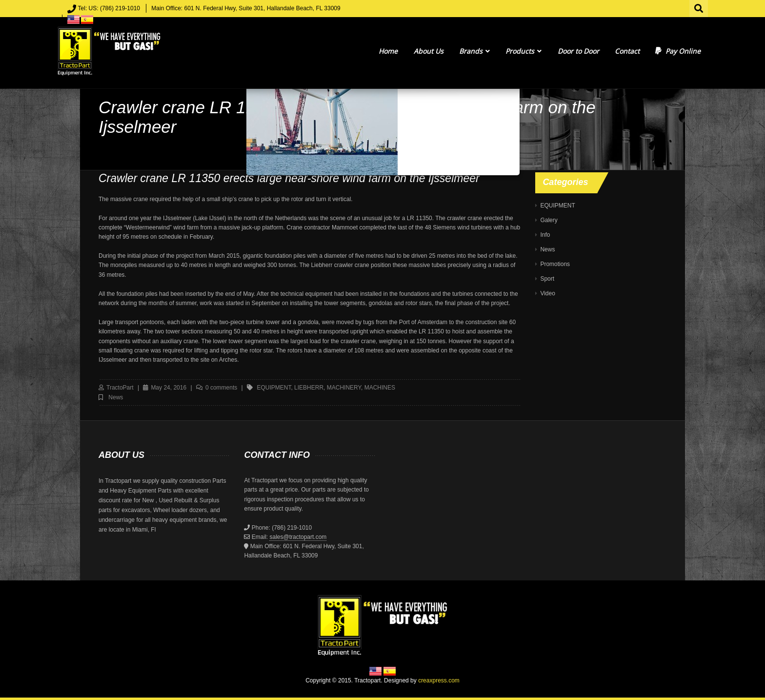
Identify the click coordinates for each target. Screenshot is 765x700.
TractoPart (120, 388)
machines (380, 388)
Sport (547, 279)
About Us (429, 51)
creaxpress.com (439, 680)
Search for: (699, 7)
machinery (344, 388)
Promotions (555, 264)
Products (523, 51)
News (116, 397)
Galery (549, 220)
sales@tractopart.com (298, 537)
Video (547, 293)
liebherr (309, 388)
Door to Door (578, 51)
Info (545, 235)
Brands (474, 51)
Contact (627, 51)
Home (388, 51)
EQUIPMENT (557, 206)
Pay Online (678, 51)
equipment (274, 388)
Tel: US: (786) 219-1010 (109, 8)
